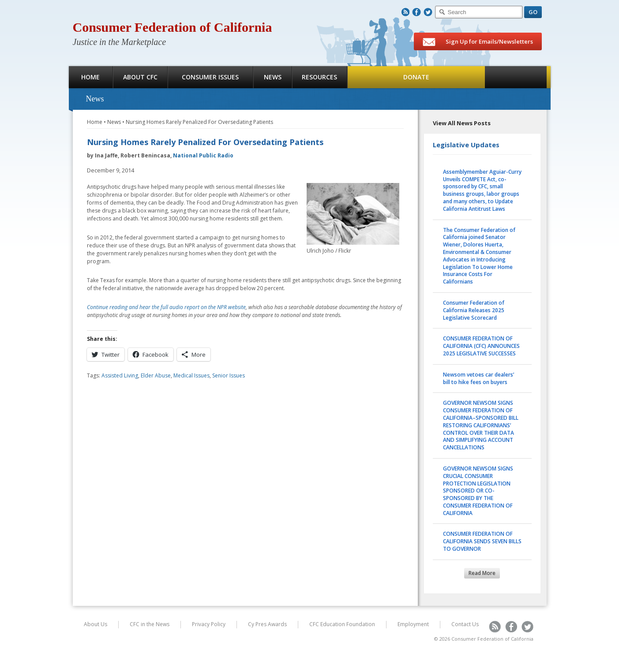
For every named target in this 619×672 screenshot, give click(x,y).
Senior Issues (229, 375)
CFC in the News (150, 624)
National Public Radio (203, 155)
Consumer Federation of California (173, 27)
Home (90, 77)
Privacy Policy (209, 624)
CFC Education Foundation (342, 624)
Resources (319, 77)
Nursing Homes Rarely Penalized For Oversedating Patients (199, 122)
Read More (482, 573)
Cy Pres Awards (267, 624)
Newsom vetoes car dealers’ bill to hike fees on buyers (478, 378)
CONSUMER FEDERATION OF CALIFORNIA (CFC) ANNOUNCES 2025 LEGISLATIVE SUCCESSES (481, 346)
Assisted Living (120, 375)
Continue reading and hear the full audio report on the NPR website (166, 307)
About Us (96, 624)
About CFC (140, 77)
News (273, 77)
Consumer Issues (210, 77)
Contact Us (465, 624)
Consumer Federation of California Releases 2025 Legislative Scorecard (474, 310)
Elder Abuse (156, 375)
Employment (413, 624)
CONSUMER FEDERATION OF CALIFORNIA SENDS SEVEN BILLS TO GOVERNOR (482, 541)
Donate (416, 77)
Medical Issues (191, 375)
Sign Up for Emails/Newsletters (478, 42)
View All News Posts (462, 123)
